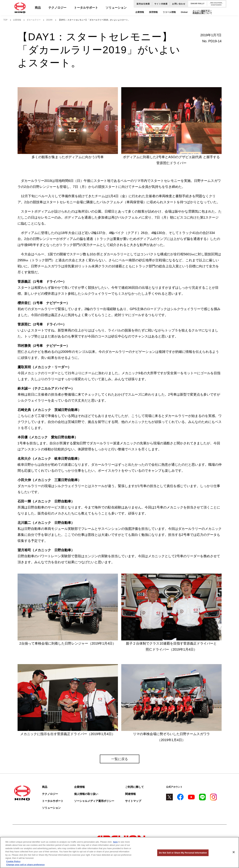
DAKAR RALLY (198, 4)
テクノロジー (57, 8)
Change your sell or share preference (25, 865)
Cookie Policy (13, 861)
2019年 (49, 20)
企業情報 (140, 12)
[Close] (234, 852)
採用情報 (153, 12)
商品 (38, 8)
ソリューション (116, 8)
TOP (5, 20)
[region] (119, 852)
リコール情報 (169, 12)
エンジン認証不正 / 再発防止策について (202, 12)
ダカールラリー (34, 20)
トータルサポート (86, 8)
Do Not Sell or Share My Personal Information (183, 853)
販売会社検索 (143, 4)
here (115, 842)
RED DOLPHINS (216, 3)
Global (184, 12)
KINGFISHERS (216, 5)
